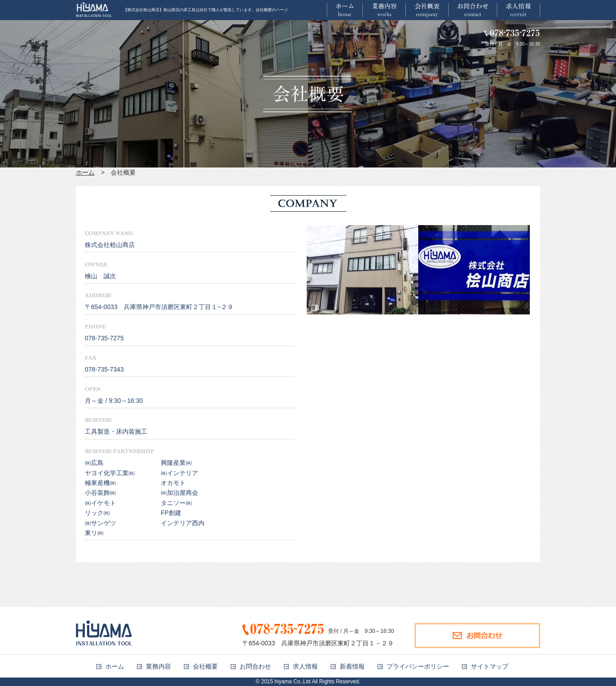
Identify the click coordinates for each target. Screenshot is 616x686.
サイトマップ (490, 666)
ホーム (85, 172)
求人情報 (305, 666)
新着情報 (352, 666)
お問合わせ (255, 666)
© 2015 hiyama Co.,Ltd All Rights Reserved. (308, 682)
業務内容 (158, 666)
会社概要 (205, 666)
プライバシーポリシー (418, 666)
